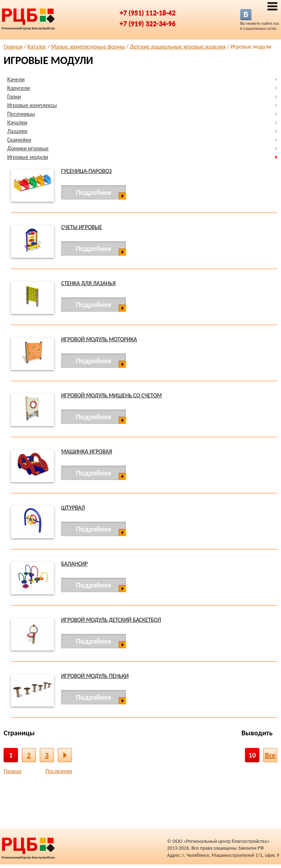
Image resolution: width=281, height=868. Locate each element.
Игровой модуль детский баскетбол (111, 620)
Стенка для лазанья (88, 283)
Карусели (19, 88)
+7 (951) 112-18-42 (148, 13)
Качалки (17, 122)
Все (270, 755)
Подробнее (94, 192)
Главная (13, 47)
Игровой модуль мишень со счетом (112, 395)
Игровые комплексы (32, 105)
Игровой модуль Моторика (99, 339)
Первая (12, 771)
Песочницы (21, 114)
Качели (16, 79)
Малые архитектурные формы (88, 47)
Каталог (37, 47)
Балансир (74, 564)
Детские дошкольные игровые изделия (178, 47)
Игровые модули (28, 157)
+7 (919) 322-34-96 (148, 23)
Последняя (59, 771)
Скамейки (19, 140)
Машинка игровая (87, 451)
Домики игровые (28, 148)
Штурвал (73, 508)
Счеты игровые (81, 227)
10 (252, 755)
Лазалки (17, 131)
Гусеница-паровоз (87, 171)
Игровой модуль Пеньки (95, 676)
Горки (14, 97)
